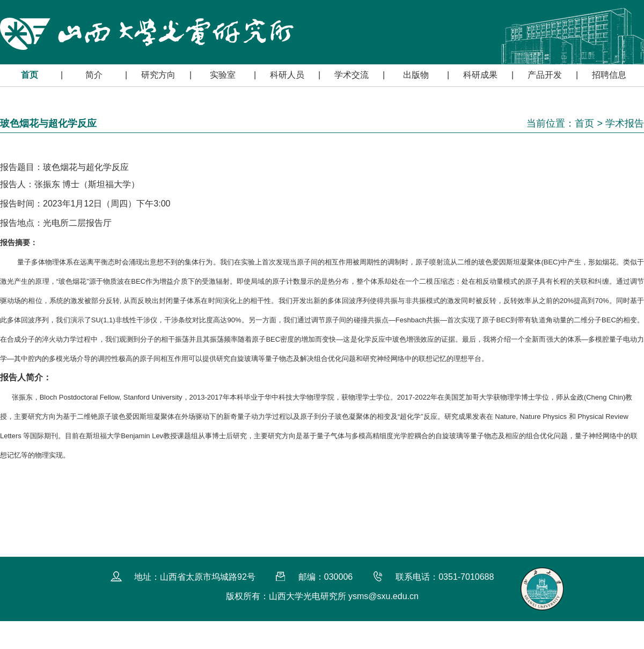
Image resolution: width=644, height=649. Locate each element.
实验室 (223, 75)
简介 (94, 75)
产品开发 (545, 75)
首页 (30, 75)
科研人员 (287, 75)
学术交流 (352, 75)
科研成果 (480, 75)
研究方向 (158, 75)
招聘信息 (609, 75)
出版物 (416, 75)
